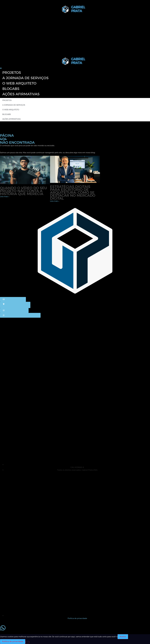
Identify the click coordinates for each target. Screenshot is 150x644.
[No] (27, 642)
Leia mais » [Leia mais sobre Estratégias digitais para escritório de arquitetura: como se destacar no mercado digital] (55, 201)
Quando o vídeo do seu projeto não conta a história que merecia (23, 191)
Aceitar (123, 637)
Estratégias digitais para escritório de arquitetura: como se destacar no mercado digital (73, 193)
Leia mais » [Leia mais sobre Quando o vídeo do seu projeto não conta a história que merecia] (5, 196)
